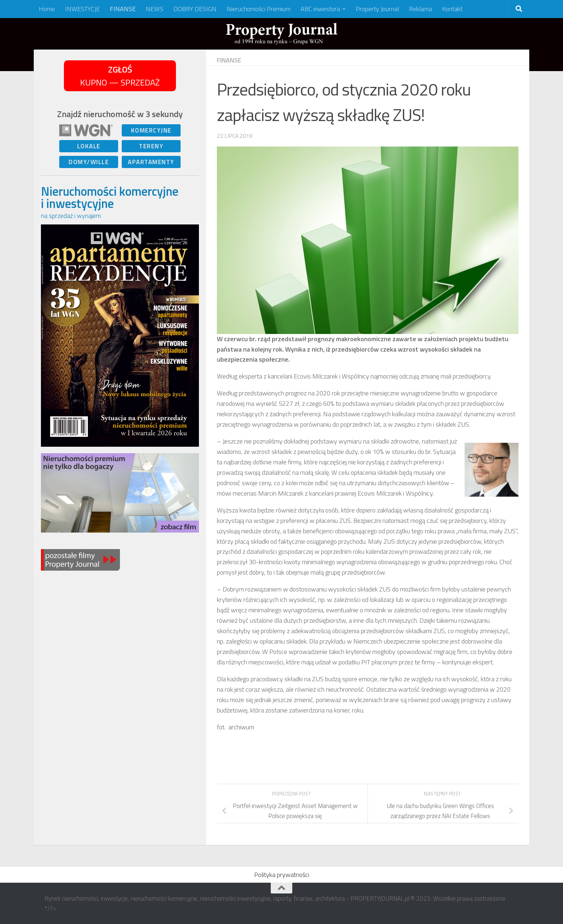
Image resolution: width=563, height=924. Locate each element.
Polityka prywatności (282, 875)
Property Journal (377, 9)
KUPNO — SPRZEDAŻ (120, 76)
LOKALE (89, 146)
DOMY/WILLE (89, 162)
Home (47, 9)
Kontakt (452, 9)
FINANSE (123, 9)
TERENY (151, 146)
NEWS (155, 9)
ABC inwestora (320, 9)
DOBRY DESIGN (195, 9)
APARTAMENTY (151, 162)
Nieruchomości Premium (259, 9)
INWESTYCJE (82, 9)
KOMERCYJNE (151, 130)
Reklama (420, 9)
